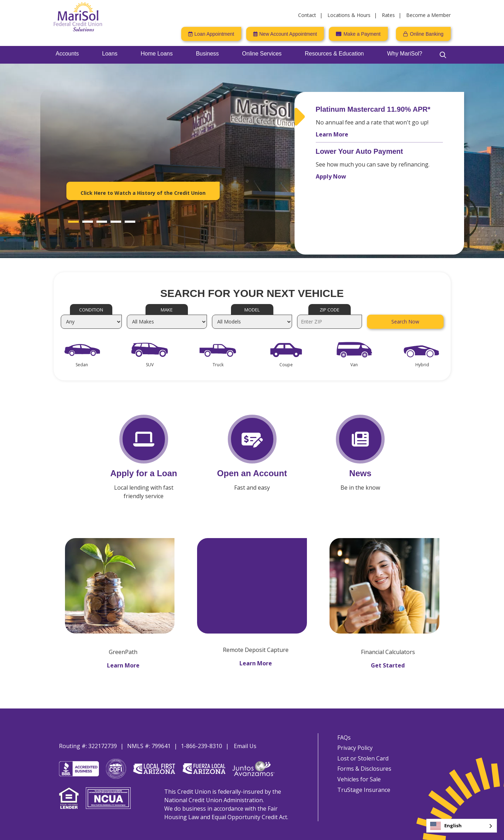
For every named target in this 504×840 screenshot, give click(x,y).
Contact (307, 15)
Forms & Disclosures (362, 766)
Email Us (245, 739)
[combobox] (462, 826)
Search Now (405, 322)
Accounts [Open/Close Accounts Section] (67, 54)
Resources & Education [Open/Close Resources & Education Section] (334, 54)
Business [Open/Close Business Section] (207, 54)
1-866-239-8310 (201, 739)
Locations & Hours (349, 15)
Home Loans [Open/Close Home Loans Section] (157, 54)
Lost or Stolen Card (361, 754)
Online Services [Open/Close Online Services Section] (262, 54)
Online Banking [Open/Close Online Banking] (427, 34)
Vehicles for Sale (357, 778)
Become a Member (428, 15)
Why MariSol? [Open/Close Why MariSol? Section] (405, 54)
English (446, 826)
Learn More (332, 134)
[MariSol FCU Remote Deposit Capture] (252, 578)
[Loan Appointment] (211, 34)
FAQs (342, 730)
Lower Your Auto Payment (359, 151)
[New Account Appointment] (285, 34)
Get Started (388, 658)
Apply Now (331, 176)
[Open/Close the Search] (443, 55)
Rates (388, 15)
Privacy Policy (353, 742)
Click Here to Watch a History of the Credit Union (143, 193)
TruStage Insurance (362, 791)
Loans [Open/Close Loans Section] (110, 54)
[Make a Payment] (358, 34)
